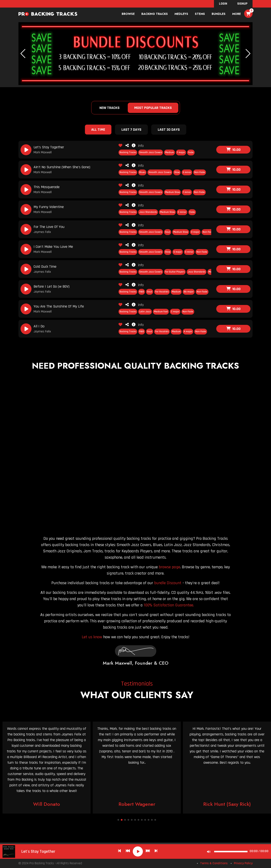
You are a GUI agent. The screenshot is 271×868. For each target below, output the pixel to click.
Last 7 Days (131, 130)
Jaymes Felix (42, 232)
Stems (200, 14)
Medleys (181, 14)
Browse (128, 14)
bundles (219, 14)
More (236, 14)
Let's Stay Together (38, 851)
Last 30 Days (169, 130)
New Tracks (109, 108)
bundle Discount (168, 583)
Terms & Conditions (214, 863)
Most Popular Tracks (153, 108)
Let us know (92, 637)
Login (223, 4)
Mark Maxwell (43, 152)
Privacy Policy (243, 863)
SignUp (242, 4)
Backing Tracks (155, 14)
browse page (169, 567)
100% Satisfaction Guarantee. (169, 605)
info (138, 146)
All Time (98, 130)
